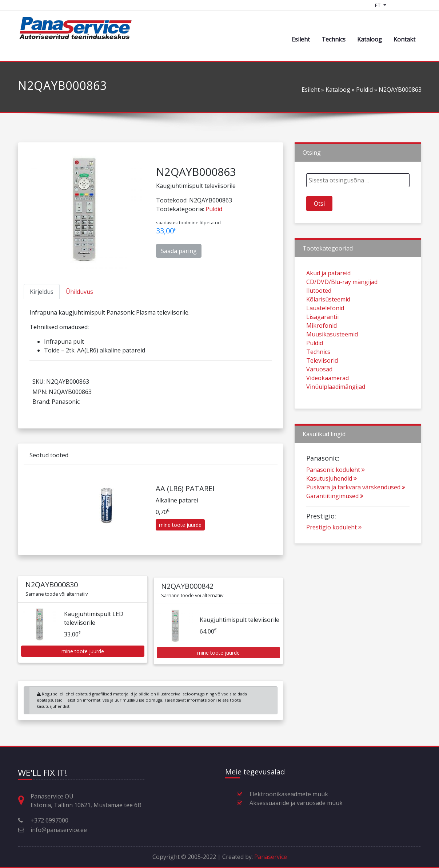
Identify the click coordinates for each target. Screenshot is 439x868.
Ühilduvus (79, 292)
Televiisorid (322, 394)
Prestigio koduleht (334, 561)
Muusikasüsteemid (332, 368)
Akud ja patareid (328, 307)
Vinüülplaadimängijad (336, 421)
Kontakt (404, 39)
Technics (334, 39)
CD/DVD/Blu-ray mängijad (342, 316)
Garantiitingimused (335, 529)
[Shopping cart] (397, 5)
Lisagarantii (322, 351)
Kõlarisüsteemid (328, 333)
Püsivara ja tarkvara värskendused (356, 521)
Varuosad (319, 403)
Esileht (301, 39)
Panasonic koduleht (336, 503)
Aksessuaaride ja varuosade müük (296, 803)
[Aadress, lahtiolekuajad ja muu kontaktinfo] (24, 800)
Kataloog (370, 39)
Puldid (364, 90)
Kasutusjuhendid (332, 512)
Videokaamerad (328, 412)
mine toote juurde (180, 559)
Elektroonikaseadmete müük (289, 794)
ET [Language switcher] (378, 5)
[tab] (42, 292)
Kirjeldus (42, 292)
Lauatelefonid (325, 342)
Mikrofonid (322, 359)
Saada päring (179, 251)
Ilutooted (319, 324)
